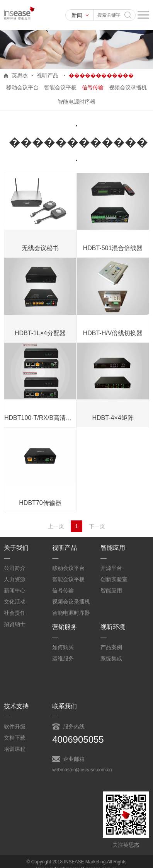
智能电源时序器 (76, 102)
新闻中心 (15, 590)
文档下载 (15, 738)
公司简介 (15, 568)
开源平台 (111, 568)
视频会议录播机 (128, 87)
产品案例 (111, 647)
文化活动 (15, 602)
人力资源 (15, 579)
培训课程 (15, 749)
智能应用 (111, 590)
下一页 (97, 526)
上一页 (56, 526)
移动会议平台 (22, 87)
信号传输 (93, 87)
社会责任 (15, 613)
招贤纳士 (15, 624)
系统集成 (111, 658)
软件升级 (15, 726)
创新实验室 (114, 579)
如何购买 (63, 647)
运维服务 (63, 658)
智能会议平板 (60, 87)
